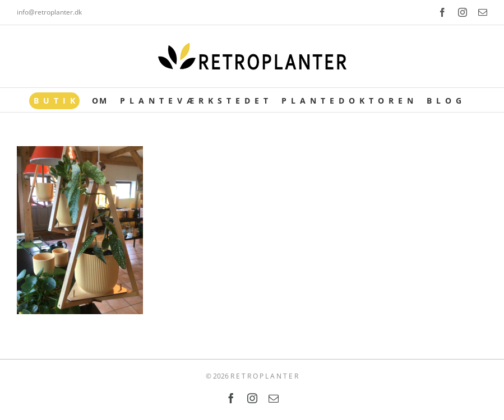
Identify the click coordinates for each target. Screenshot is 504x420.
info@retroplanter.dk (49, 12)
